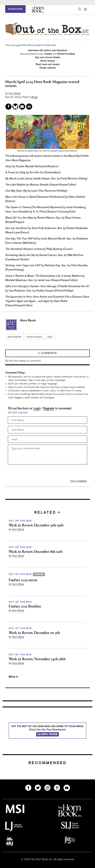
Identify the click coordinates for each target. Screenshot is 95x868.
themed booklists (66, 54)
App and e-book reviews (48, 57)
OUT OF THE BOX (20, 521)
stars (50, 337)
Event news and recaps (48, 64)
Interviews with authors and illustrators (48, 50)
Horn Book (15, 93)
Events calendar (48, 68)
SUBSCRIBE (15, 9)
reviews (48, 54)
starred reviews (34, 337)
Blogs (34, 97)
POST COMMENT (79, 481)
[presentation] (34, 473)
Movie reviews (48, 61)
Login (37, 408)
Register (49, 408)
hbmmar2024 (14, 337)
